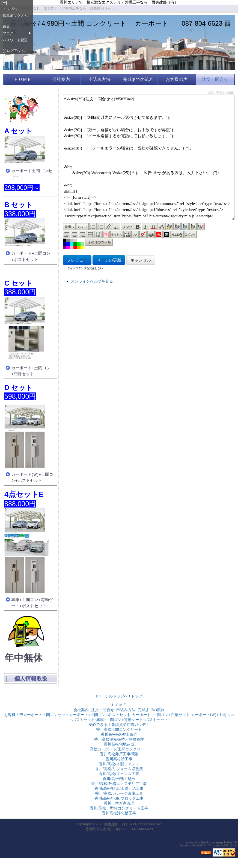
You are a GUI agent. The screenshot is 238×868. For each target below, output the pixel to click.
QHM (233, 845)
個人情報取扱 (31, 679)
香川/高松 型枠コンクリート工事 (119, 808)
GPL (226, 845)
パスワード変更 (15, 40)
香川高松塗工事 (119, 759)
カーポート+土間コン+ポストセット (31, 256)
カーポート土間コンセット (32, 174)
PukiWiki (198, 845)
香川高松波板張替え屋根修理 (119, 739)
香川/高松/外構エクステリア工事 (119, 784)
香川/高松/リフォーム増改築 (119, 769)
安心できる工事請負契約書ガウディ (119, 725)
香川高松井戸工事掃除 (119, 754)
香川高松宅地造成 (119, 744)
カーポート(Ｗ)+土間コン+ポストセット (32, 477)
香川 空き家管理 (119, 803)
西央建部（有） (117, 824)
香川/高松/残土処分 (119, 779)
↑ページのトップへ (112, 696)
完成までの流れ (138, 79)
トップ (137, 696)
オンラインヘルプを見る (92, 281)
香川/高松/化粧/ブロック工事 (119, 798)
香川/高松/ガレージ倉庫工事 (119, 793)
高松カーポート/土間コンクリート (119, 749)
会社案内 (61, 79)
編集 (6, 26)
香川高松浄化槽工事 (119, 813)
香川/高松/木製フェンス (119, 764)
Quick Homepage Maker (217, 842)
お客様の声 (177, 79)
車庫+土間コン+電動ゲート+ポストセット (32, 603)
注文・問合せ (215, 79)
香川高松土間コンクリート (119, 729)
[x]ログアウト (14, 51)
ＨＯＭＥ (25, 79)
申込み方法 (100, 79)
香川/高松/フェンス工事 (119, 774)
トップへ (10, 9)
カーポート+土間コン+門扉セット (31, 371)
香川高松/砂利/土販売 (119, 734)
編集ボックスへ (15, 16)
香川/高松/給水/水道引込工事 (119, 788)
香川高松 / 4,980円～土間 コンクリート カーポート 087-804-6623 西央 (120, 28)
